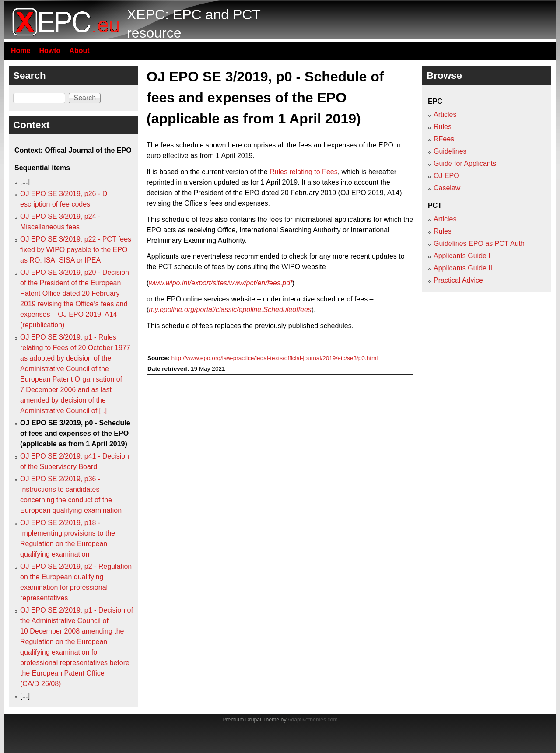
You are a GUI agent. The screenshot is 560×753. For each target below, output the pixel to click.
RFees (444, 139)
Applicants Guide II (463, 268)
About (79, 51)
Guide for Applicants (465, 163)
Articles (445, 114)
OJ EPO (446, 176)
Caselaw (447, 188)
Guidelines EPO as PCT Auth (479, 243)
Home (21, 51)
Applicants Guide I (462, 256)
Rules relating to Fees (304, 172)
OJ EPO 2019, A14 (370, 193)
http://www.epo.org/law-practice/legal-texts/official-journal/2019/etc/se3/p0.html (274, 358)
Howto (50, 51)
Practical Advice (458, 280)
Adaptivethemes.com (312, 720)
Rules (443, 127)
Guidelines (450, 151)
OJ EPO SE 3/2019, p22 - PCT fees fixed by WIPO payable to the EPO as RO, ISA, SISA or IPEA (76, 250)
